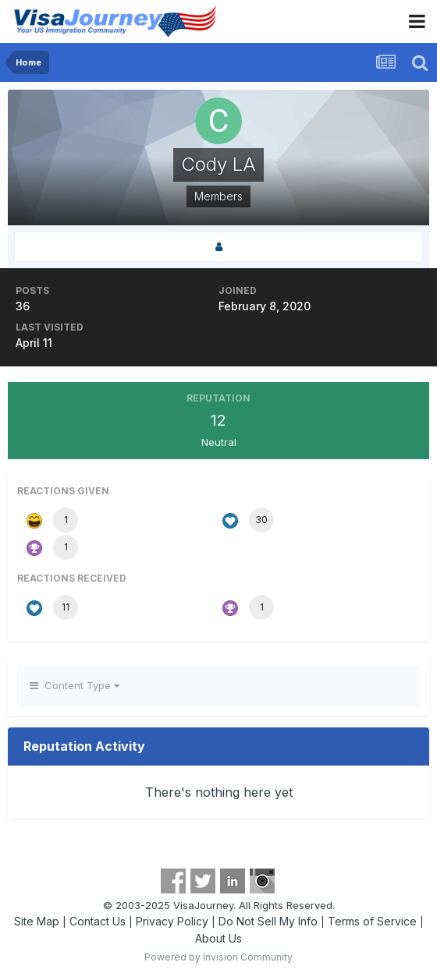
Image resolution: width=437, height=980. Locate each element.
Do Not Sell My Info (268, 921)
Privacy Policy (172, 921)
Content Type (75, 685)
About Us (218, 938)
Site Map (37, 921)
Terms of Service (372, 921)
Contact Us (98, 921)
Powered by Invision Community (218, 957)
